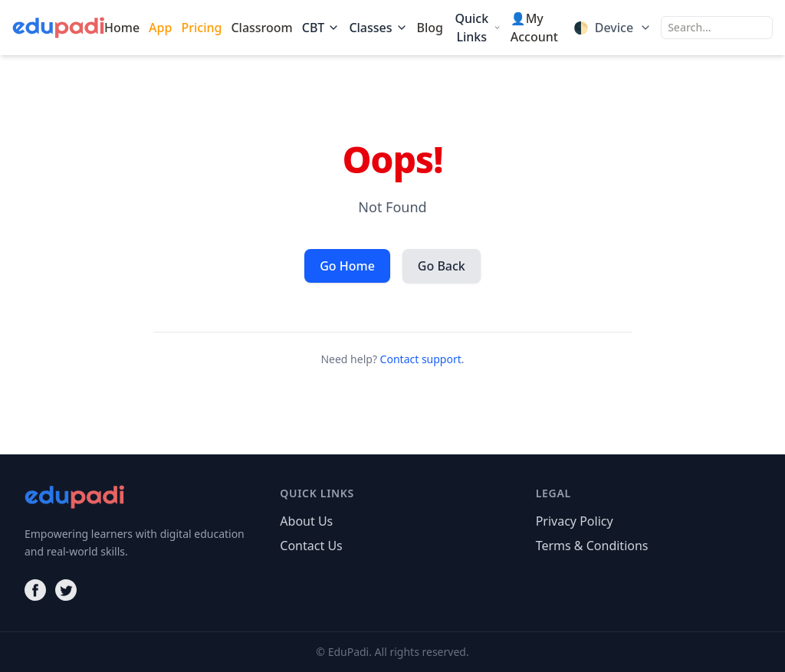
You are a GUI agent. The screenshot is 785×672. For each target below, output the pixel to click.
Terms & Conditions (592, 546)
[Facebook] (35, 590)
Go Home (347, 266)
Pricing (201, 28)
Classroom (261, 28)
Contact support (421, 359)
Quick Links (478, 28)
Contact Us (311, 546)
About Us (306, 521)
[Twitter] (66, 590)
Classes (378, 28)
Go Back (442, 266)
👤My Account (534, 28)
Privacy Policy (575, 521)
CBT (321, 28)
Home (122, 28)
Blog (430, 28)
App (160, 28)
